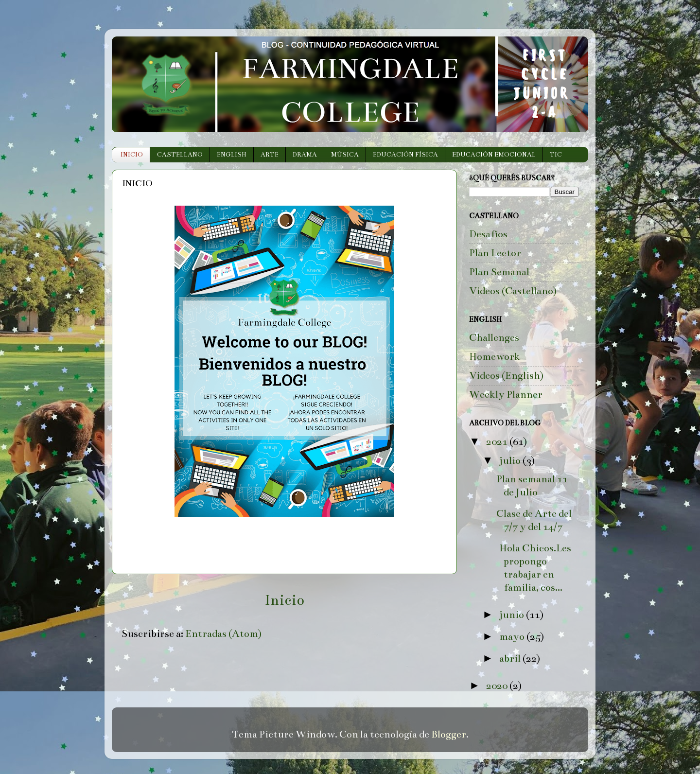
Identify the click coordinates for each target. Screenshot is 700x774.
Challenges (494, 338)
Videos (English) (506, 376)
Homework (495, 357)
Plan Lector (495, 253)
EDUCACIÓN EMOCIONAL (494, 155)
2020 (498, 686)
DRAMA (305, 155)
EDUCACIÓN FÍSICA (405, 155)
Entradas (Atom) (223, 634)
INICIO (132, 155)
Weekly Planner (506, 395)
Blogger (449, 734)
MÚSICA (345, 155)
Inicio (284, 600)
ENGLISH (232, 155)
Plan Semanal (499, 272)
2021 (498, 442)
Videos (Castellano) (513, 291)
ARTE (270, 155)
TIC (556, 155)
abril (511, 659)
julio (511, 461)
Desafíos (488, 234)
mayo (513, 637)
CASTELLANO (180, 155)
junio (513, 615)
